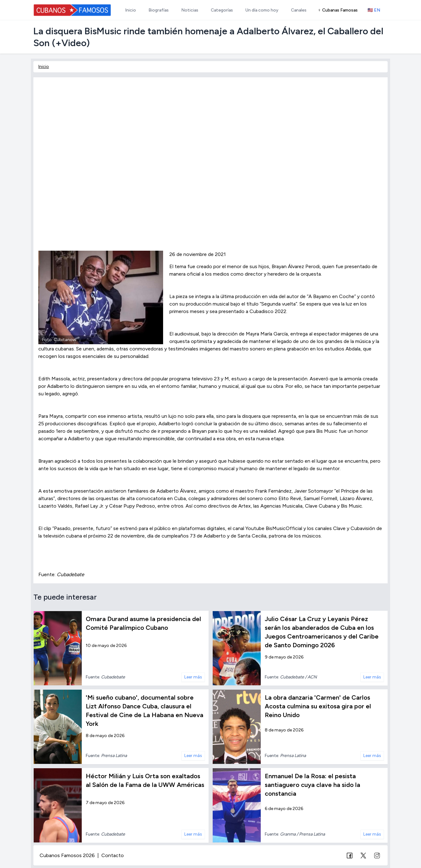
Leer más (193, 677)
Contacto (113, 855)
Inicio (44, 67)
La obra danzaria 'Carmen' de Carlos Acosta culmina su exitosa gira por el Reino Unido (318, 706)
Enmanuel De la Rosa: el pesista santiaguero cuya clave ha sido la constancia (312, 785)
